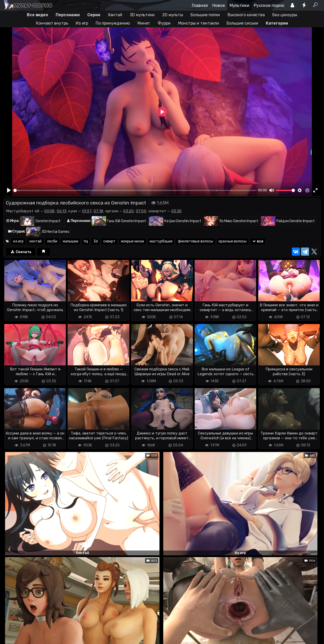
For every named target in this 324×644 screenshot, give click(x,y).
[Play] (9, 190)
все (258, 241)
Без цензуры (285, 15)
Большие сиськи (242, 23)
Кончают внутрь (52, 23)
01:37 (87, 211)
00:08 (49, 211)
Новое (219, 5)
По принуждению (113, 23)
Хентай (115, 15)
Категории (277, 23)
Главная (200, 5)
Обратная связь (56, 637)
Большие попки (205, 15)
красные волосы (233, 241)
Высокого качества (246, 15)
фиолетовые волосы (196, 241)
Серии (94, 15)
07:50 (141, 211)
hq (86, 241)
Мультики (239, 5)
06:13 (62, 211)
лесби (52, 241)
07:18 (98, 211)
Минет (144, 23)
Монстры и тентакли (199, 23)
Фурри (164, 23)
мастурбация (161, 241)
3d (96, 241)
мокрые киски (133, 241)
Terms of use (29, 637)
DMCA (11, 637)
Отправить (23, 616)
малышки (70, 241)
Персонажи (68, 15)
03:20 (128, 211)
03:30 (177, 211)
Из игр (82, 23)
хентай (35, 241)
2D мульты (173, 15)
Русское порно (269, 5)
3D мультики (142, 15)
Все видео (37, 15)
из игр (18, 241)
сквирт (109, 241)
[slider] (135, 190)
